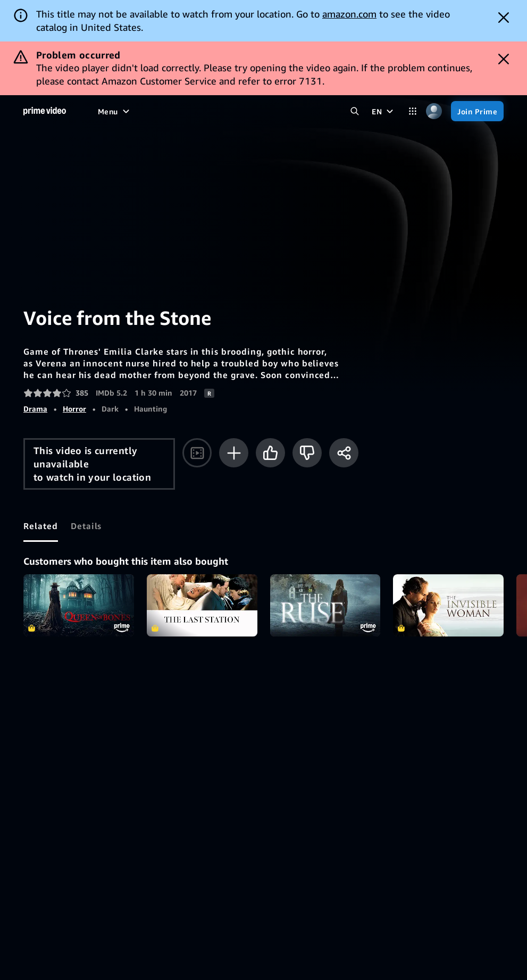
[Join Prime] (477, 111)
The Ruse (325, 605)
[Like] (270, 453)
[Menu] (115, 111)
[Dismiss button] (504, 18)
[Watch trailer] (197, 453)
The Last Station (202, 605)
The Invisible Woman (448, 605)
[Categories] (413, 111)
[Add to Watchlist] (234, 453)
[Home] (45, 111)
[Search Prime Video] (355, 111)
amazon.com (349, 14)
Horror (74, 409)
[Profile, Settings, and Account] (434, 111)
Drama (35, 409)
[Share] (344, 453)
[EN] (384, 111)
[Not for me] (307, 453)
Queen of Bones (79, 605)
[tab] (41, 526)
